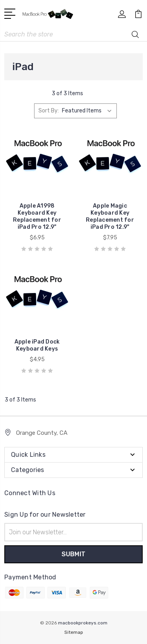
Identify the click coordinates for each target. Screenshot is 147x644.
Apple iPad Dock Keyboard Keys (37, 345)
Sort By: (49, 111)
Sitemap (74, 632)
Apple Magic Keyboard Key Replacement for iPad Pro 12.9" (110, 216)
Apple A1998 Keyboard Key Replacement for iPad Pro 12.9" (37, 216)
